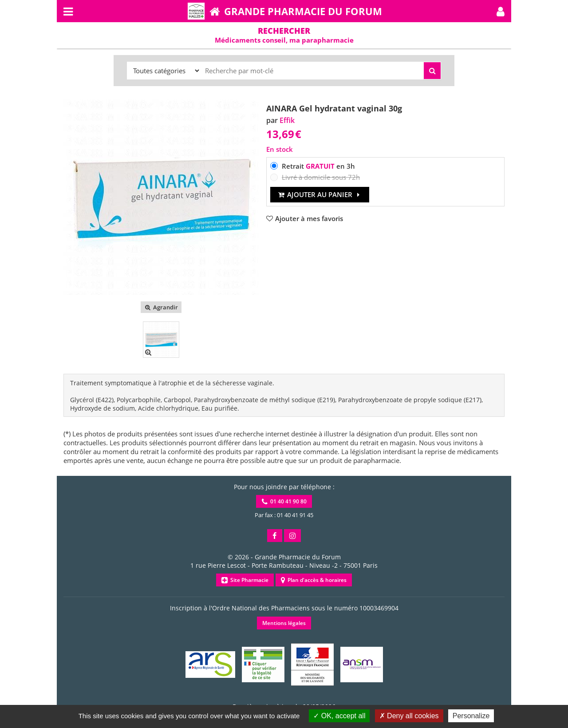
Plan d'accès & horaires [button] (314, 580)
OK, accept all (339, 716)
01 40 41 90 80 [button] (284, 501)
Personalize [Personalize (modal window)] (471, 716)
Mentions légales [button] (284, 623)
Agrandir (161, 307)
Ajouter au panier (320, 194)
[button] (501, 11)
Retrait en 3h (318, 166)
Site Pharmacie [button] (245, 580)
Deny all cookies (409, 716)
